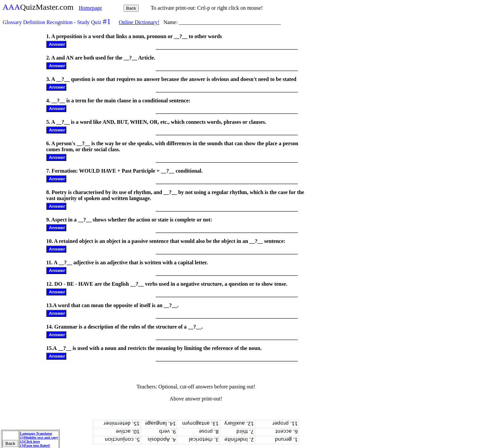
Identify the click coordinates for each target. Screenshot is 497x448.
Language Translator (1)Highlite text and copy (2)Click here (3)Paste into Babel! (39, 439)
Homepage (90, 8)
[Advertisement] (24, 133)
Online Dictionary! (139, 22)
